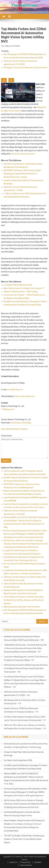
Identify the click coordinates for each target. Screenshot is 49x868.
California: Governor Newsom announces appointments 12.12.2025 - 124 (21, 694)
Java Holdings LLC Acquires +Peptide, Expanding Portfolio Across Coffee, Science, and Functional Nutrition (24, 600)
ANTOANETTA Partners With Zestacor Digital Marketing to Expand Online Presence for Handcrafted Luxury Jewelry (22, 174)
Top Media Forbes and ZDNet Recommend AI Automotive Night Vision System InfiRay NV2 (24, 35)
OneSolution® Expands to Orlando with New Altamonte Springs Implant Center (22, 814)
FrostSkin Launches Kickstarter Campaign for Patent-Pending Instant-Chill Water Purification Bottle (26, 767)
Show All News (7, 429)
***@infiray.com (8, 409)
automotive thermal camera (22, 154)
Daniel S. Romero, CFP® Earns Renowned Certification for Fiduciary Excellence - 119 (21, 710)
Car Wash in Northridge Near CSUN (18, 285)
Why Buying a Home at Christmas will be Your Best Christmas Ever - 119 (25, 702)
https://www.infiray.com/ (25, 396)
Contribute (38, 862)
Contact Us (13, 862)
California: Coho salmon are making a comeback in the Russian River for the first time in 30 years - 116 (25, 727)
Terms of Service (26, 865)
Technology (26, 423)
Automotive (16, 423)
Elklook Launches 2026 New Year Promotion (22, 607)
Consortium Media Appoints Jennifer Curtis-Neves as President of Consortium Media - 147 (26, 658)
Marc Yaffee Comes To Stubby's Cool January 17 (24, 288)
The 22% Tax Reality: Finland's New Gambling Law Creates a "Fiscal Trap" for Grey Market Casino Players (24, 839)
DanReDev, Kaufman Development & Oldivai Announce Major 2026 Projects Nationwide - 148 (24, 638)
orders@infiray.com (15, 390)
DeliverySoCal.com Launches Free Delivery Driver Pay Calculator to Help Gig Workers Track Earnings (26, 745)
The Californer (24, 5)
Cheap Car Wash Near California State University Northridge (24, 754)
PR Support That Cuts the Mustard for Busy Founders (26, 68)
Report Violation (21, 429)
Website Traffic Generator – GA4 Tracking (21, 292)
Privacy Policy (26, 862)
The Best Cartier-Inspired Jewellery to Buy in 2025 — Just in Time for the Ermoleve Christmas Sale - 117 (25, 719)
